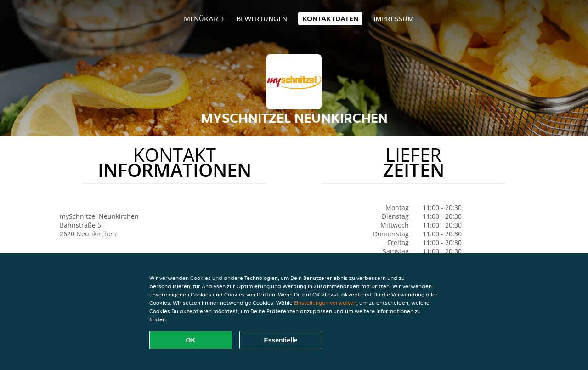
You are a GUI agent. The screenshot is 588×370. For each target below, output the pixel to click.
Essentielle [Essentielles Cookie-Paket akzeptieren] (280, 340)
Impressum (394, 19)
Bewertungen (262, 19)
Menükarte (205, 19)
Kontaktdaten (330, 19)
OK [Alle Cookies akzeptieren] (191, 340)
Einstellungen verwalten (325, 303)
